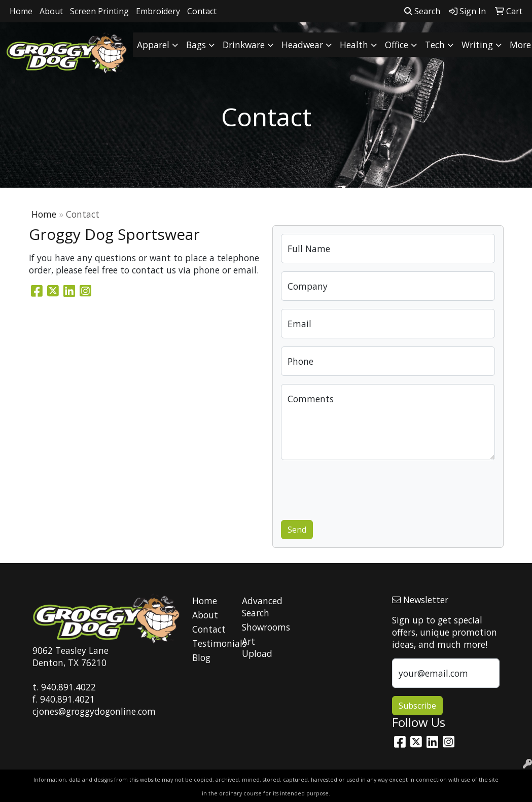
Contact (202, 11)
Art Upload (257, 647)
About (51, 11)
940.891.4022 (68, 687)
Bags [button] (196, 45)
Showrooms (261, 627)
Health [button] (354, 45)
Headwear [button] (302, 45)
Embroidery (158, 11)
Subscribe (417, 706)
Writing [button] (477, 45)
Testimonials (211, 643)
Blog (201, 657)
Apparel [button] (153, 45)
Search (422, 11)
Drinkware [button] (244, 45)
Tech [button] (435, 45)
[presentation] (358, 488)
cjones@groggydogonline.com (94, 711)
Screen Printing (99, 11)
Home (21, 11)
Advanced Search (261, 607)
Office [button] (397, 45)
